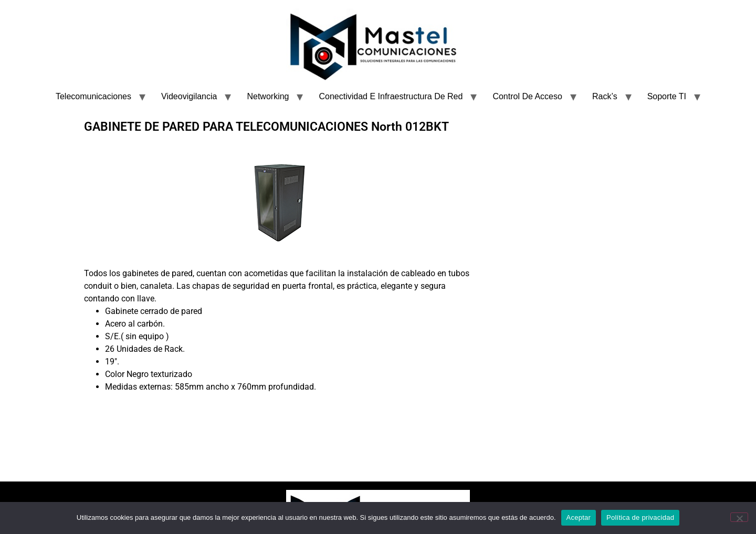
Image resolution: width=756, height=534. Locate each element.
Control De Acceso (527, 96)
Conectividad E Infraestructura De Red (391, 96)
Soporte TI (667, 96)
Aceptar (579, 517)
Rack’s (605, 96)
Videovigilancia (189, 96)
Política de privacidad (640, 517)
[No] (739, 517)
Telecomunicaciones (93, 96)
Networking (268, 96)
